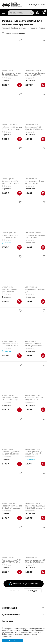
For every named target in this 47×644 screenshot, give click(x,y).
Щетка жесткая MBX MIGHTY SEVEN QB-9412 (10, 182)
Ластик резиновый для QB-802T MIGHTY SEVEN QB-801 (35, 182)
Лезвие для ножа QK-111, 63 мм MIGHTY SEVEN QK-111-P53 (10, 236)
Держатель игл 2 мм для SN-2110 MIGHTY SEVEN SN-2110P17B (35, 74)
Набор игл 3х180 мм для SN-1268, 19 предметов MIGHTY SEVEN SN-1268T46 (35, 507)
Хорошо (12, 641)
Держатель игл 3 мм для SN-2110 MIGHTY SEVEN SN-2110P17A (35, 236)
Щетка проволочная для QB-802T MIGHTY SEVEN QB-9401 (12, 74)
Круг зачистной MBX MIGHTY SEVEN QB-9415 (10, 399)
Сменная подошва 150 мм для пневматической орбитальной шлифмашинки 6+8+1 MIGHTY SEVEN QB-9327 (12, 453)
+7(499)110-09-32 (37, 5)
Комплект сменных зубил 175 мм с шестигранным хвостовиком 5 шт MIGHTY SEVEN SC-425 (12, 291)
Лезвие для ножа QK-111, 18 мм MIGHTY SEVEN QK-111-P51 (34, 453)
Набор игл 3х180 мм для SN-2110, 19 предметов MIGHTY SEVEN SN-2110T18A (12, 507)
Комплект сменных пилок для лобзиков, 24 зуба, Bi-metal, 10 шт (35, 345)
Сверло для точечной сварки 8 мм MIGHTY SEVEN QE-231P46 (34, 399)
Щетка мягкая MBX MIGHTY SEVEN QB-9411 (34, 128)
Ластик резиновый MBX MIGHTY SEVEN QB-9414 (11, 561)
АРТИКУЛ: (5, 71)
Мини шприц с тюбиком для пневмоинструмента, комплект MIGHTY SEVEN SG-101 (35, 291)
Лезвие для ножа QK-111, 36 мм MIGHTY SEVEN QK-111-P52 (10, 345)
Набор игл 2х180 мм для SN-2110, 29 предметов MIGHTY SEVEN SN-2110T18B (12, 128)
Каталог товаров (3, 13)
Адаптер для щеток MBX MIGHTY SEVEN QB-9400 (35, 561)
